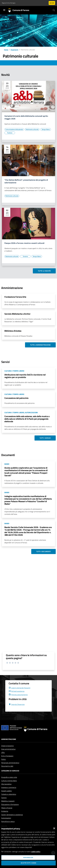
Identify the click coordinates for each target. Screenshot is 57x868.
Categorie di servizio (10, 771)
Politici (4, 759)
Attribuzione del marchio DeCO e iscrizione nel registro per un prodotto (25, 376)
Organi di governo (7, 746)
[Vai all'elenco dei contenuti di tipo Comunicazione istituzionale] (14, 129)
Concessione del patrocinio (16, 398)
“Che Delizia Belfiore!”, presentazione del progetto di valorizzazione (26, 181)
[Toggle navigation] (4, 10)
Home (6, 50)
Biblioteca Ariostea (13, 331)
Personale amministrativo (10, 763)
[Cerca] (54, 10)
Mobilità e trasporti (8, 801)
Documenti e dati (7, 766)
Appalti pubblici (7, 791)
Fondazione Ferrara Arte (15, 297)
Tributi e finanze (7, 808)
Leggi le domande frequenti (19, 688)
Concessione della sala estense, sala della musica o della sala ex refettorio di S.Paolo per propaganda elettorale (27, 419)
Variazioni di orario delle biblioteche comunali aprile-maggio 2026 (26, 117)
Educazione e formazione (10, 804)
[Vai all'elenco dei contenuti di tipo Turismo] (10, 133)
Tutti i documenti (43, 551)
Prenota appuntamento (18, 695)
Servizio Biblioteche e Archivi (17, 314)
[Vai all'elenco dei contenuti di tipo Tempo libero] (46, 129)
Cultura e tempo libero (9, 781)
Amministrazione (9, 739)
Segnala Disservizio (17, 704)
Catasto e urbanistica (9, 794)
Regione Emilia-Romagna (9, 3)
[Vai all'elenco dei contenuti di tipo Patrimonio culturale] (32, 129)
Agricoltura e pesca (8, 821)
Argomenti (14, 50)
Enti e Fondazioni (7, 756)
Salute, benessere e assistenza (12, 815)
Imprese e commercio (9, 787)
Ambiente (5, 811)
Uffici (3, 752)
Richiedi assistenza (17, 691)
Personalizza (28, 857)
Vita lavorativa (6, 784)
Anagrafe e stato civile (9, 777)
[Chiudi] (54, 828)
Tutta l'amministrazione (40, 345)
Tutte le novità (44, 271)
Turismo (4, 798)
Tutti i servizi (45, 438)
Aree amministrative (8, 749)
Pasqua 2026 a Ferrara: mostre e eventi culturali (24, 243)
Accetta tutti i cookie (28, 863)
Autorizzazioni (6, 818)
